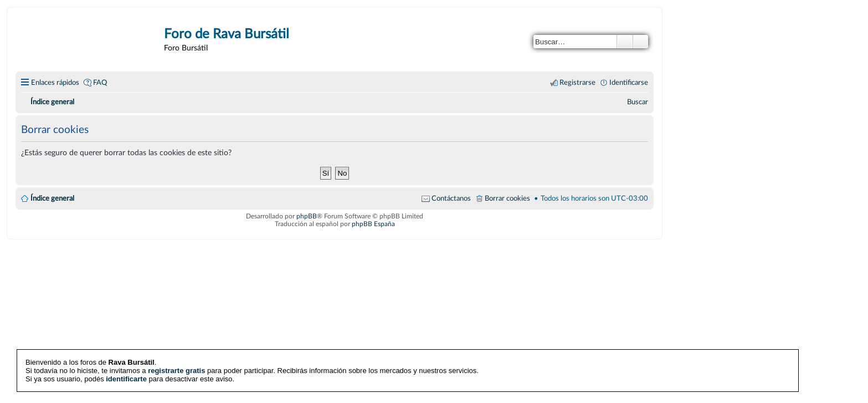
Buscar (625, 42)
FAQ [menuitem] (100, 83)
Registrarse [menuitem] (577, 83)
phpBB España (373, 224)
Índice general (52, 198)
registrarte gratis (176, 371)
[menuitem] (638, 102)
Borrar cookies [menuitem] (507, 198)
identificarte (126, 379)
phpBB (307, 216)
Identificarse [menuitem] (629, 83)
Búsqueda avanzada (641, 42)
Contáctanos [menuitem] (451, 198)
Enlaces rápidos (55, 83)
